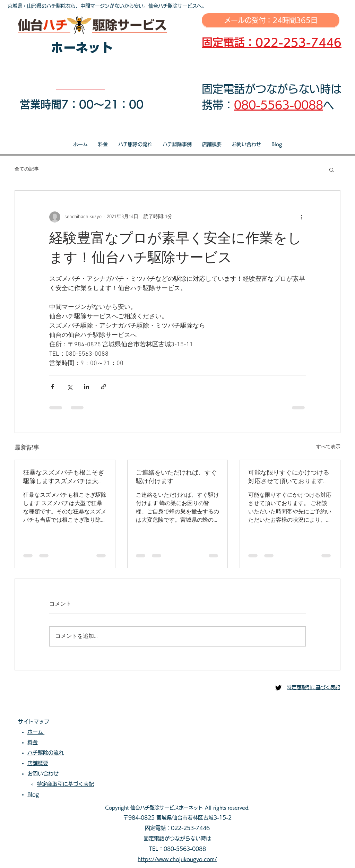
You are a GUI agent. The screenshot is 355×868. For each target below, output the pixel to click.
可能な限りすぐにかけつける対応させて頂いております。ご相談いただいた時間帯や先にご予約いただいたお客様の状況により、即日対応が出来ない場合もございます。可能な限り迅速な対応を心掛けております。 (289, 477)
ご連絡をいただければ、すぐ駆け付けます (176, 477)
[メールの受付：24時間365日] (271, 20)
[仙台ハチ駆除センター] (278, 688)
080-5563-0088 (279, 105)
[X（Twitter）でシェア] (70, 387)
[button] (332, 170)
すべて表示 (328, 447)
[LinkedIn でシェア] (86, 387)
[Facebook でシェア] (53, 387)
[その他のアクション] (302, 217)
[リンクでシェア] (103, 387)
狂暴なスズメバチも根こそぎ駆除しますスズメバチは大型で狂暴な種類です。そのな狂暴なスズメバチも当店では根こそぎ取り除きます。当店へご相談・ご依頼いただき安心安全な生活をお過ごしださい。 (64, 477)
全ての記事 (27, 169)
